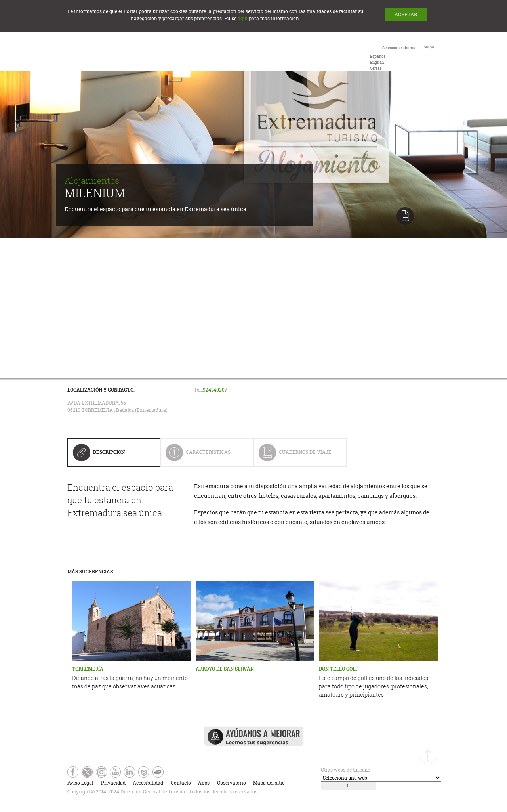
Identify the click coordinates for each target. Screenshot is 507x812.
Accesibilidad (148, 783)
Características (204, 455)
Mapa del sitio (269, 783)
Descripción (99, 455)
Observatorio (232, 783)
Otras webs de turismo (346, 770)
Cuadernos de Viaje (295, 455)
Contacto (181, 783)
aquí (243, 18)
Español (377, 56)
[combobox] (393, 57)
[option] (377, 56)
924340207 (215, 390)
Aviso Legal (80, 783)
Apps (204, 783)
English (377, 62)
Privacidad (113, 783)
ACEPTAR (406, 14)
